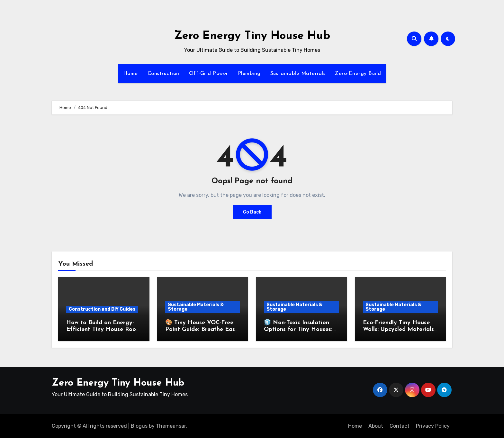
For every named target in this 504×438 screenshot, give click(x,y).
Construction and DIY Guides (102, 309)
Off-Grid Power (209, 74)
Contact (400, 426)
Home (130, 74)
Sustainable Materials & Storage (196, 307)
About (376, 426)
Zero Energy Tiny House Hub (252, 36)
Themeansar (171, 426)
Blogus (139, 426)
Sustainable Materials (298, 74)
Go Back (252, 212)
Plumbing (249, 74)
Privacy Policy (433, 426)
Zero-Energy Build (358, 74)
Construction (163, 74)
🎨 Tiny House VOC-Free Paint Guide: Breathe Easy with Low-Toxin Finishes (202, 330)
